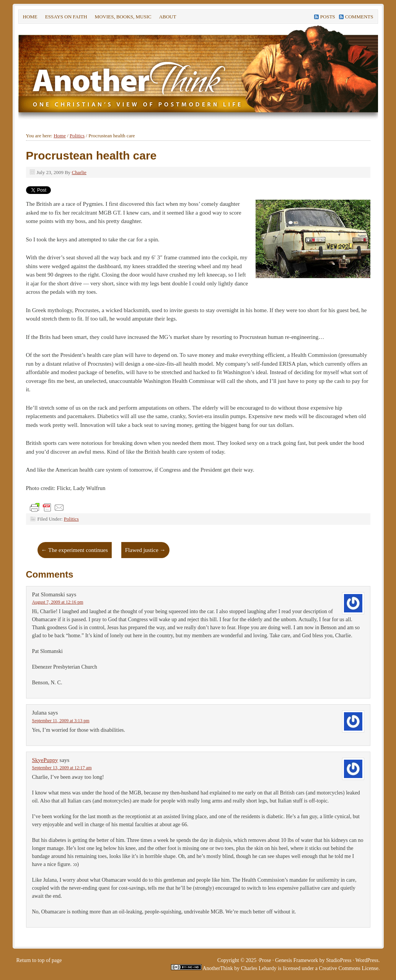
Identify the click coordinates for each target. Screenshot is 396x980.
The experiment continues (75, 550)
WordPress (367, 960)
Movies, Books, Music (123, 17)
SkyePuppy (45, 760)
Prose (265, 960)
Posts (328, 17)
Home (30, 17)
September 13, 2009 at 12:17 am (62, 768)
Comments (359, 17)
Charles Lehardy (259, 968)
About (167, 18)
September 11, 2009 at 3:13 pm (61, 721)
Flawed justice (145, 550)
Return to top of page (39, 960)
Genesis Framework (297, 960)
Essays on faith (66, 17)
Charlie (79, 172)
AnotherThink (217, 968)
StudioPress (339, 960)
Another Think (133, 72)
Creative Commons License (349, 968)
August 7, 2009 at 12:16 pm (58, 602)
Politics (71, 519)
